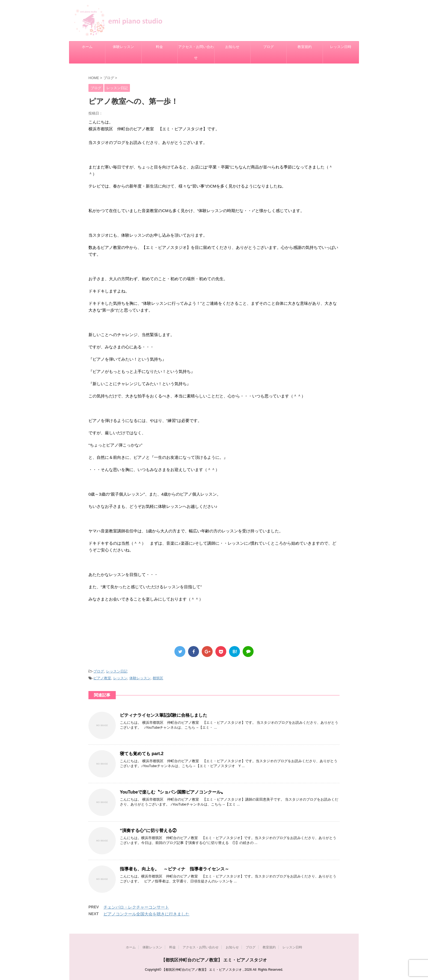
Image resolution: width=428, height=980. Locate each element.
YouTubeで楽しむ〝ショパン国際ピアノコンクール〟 (173, 792)
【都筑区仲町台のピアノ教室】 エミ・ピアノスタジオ (214, 960)
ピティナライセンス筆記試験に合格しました (164, 715)
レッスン (120, 678)
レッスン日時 (341, 47)
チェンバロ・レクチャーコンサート (136, 907)
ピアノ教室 (102, 678)
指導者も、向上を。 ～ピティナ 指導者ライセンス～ (174, 869)
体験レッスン (123, 47)
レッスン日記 (117, 671)
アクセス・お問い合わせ (196, 52)
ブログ (268, 47)
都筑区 (158, 678)
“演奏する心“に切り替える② (148, 830)
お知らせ (232, 47)
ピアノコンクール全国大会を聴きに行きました (146, 914)
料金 (159, 47)
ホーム (87, 47)
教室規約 (305, 47)
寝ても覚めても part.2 (142, 754)
